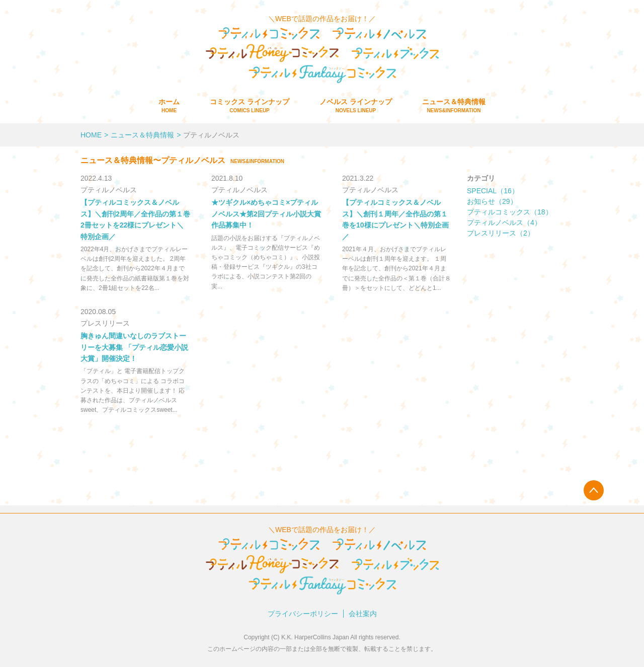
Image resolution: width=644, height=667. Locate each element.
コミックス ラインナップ (250, 106)
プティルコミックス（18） (510, 212)
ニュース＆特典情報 (454, 106)
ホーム (169, 106)
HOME (91, 135)
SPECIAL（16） (493, 191)
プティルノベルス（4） (504, 223)
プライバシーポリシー (303, 614)
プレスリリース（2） (501, 233)
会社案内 (363, 614)
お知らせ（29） (492, 201)
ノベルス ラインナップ (356, 106)
